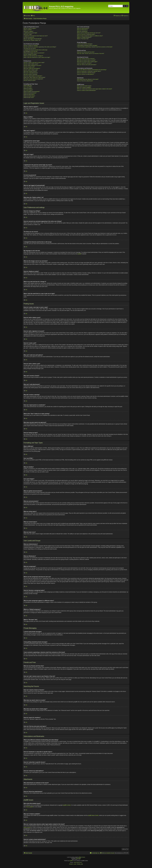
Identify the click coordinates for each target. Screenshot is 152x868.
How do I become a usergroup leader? (86, 34)
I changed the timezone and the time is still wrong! (35, 50)
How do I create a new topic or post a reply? (34, 62)
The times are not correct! (30, 48)
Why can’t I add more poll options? (32, 68)
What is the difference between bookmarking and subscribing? (92, 70)
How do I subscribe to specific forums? (86, 73)
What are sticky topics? (29, 94)
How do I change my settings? (31, 45)
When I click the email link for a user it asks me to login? (37, 57)
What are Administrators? (83, 28)
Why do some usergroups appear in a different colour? (90, 36)
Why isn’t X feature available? (84, 87)
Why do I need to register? (30, 28)
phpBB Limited (67, 805)
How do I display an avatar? (30, 54)
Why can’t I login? (28, 34)
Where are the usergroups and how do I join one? (89, 33)
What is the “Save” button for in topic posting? (34, 77)
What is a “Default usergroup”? (84, 37)
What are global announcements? (32, 91)
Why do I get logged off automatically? (33, 39)
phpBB (79, 254)
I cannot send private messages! (85, 44)
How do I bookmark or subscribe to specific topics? (89, 71)
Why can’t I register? (28, 31)
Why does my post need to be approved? (33, 79)
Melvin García (82, 857)
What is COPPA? (28, 30)
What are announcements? (30, 93)
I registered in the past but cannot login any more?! (36, 36)
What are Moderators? (82, 30)
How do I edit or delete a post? (31, 64)
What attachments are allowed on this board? (88, 79)
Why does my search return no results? (86, 60)
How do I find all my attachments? (85, 81)
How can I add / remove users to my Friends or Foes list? (91, 53)
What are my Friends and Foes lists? (86, 52)
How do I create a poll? (29, 67)
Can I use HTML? (28, 87)
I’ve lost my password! (29, 37)
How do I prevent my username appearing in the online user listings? (40, 47)
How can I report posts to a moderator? (33, 76)
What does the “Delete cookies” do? (32, 40)
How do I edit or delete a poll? (31, 70)
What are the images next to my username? (34, 53)
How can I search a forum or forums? (86, 59)
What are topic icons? (29, 97)
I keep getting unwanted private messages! (87, 45)
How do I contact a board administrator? (87, 90)
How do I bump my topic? (30, 80)
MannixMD (79, 858)
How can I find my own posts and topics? (87, 65)
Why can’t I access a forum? (30, 71)
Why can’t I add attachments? (31, 73)
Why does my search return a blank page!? (87, 62)
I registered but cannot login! (30, 33)
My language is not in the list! (31, 51)
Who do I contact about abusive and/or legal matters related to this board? (95, 89)
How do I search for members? (84, 63)
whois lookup (27, 827)
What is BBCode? (28, 85)
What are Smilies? (28, 88)
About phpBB (30, 807)
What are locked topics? (29, 96)
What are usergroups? (82, 31)
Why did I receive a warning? (30, 74)
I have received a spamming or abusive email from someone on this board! (95, 47)
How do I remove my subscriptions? (85, 74)
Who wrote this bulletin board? (84, 86)
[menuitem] (33, 16)
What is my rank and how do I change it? (33, 56)
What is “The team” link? (83, 39)
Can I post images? (28, 90)
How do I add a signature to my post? (32, 65)
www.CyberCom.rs (78, 862)
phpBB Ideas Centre (93, 815)
